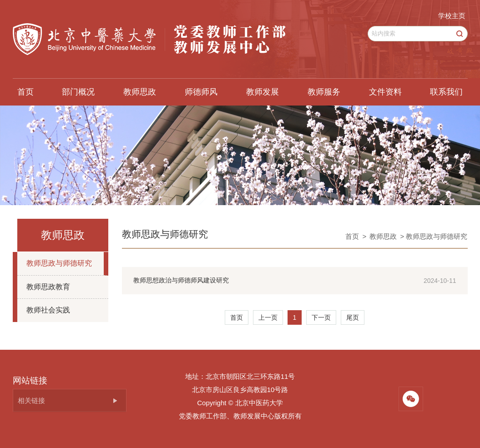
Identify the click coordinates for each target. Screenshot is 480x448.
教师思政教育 (48, 287)
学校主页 (452, 16)
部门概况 (78, 92)
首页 (25, 92)
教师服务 (324, 92)
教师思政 (140, 92)
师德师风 (201, 92)
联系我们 (446, 92)
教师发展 (263, 92)
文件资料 (385, 92)
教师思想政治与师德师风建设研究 (181, 280)
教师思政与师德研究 (59, 263)
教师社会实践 (48, 310)
